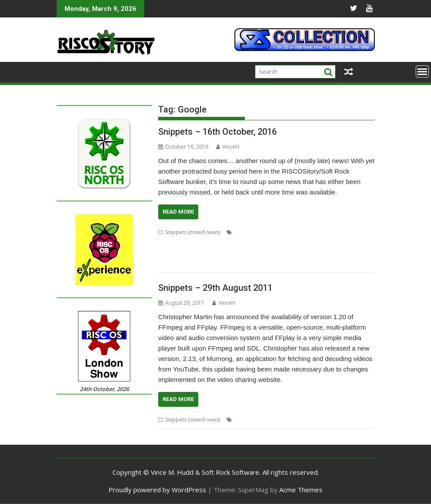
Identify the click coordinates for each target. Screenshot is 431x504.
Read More (178, 212)
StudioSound (174, 264)
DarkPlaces (196, 243)
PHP (228, 253)
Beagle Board (290, 420)
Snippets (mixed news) (193, 232)
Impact (333, 243)
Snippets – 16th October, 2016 (217, 132)
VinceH (228, 147)
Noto (189, 253)
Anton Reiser (250, 232)
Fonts (248, 243)
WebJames (266, 264)
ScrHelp (281, 253)
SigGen (303, 253)
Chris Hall (323, 232)
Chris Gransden (288, 232)
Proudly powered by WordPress (157, 490)
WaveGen (238, 264)
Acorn (242, 420)
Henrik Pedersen (301, 243)
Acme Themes (301, 490)
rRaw (262, 253)
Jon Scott (356, 243)
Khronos (169, 253)
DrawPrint (226, 243)
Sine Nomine (330, 253)
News (359, 420)
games (319, 420)
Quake (244, 253)
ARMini (261, 420)
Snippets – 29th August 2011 (215, 288)
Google (268, 243)
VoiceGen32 (208, 264)
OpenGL (209, 253)
